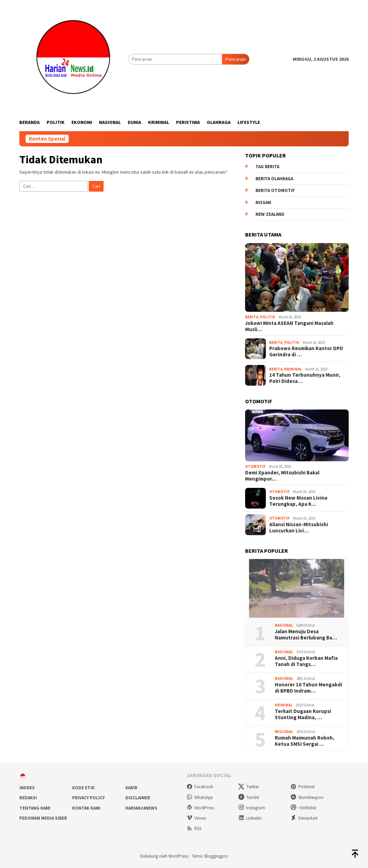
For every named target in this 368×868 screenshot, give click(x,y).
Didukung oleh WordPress (164, 856)
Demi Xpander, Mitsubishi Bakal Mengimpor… (282, 476)
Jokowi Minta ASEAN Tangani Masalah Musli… (289, 326)
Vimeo (196, 818)
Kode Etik (83, 788)
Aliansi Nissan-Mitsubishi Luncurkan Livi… (299, 528)
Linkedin (250, 818)
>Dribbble (303, 808)
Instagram (252, 808)
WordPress (200, 808)
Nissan (263, 202)
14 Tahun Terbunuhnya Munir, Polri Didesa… (305, 378)
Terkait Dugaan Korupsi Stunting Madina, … (303, 714)
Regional (284, 732)
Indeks (27, 788)
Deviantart (304, 818)
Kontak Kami (86, 808)
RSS (194, 828)
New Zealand (270, 214)
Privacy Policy (88, 798)
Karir (131, 788)
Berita (252, 317)
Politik (268, 317)
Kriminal (293, 369)
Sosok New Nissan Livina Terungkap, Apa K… (298, 501)
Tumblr (249, 797)
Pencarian (236, 59)
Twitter (249, 787)
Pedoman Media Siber (43, 818)
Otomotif (255, 466)
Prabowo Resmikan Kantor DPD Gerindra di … (306, 351)
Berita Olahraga (274, 179)
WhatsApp (200, 797)
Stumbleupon (307, 797)
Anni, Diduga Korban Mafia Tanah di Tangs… (306, 661)
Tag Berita (267, 167)
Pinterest (302, 787)
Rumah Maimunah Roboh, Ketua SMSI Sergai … (305, 741)
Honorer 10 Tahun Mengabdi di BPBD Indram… (308, 688)
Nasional (284, 625)
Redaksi (28, 798)
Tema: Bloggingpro (210, 856)
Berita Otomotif (275, 190)
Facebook (200, 787)
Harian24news (141, 808)
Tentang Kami (35, 808)
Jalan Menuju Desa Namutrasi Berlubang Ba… (306, 635)
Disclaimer (138, 798)
